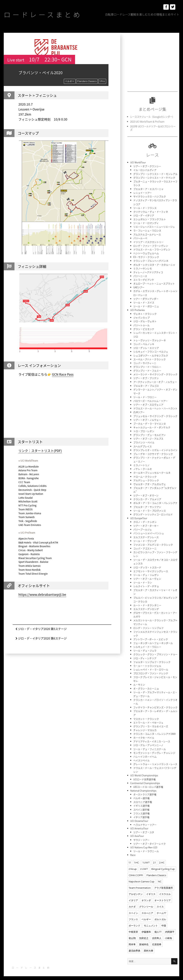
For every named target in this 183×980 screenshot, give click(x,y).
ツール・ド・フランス (145, 207)
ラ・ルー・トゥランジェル (147, 662)
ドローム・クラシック (145, 474)
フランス (133, 915)
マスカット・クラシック (146, 715)
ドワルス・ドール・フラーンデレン (152, 249)
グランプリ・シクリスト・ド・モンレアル (155, 173)
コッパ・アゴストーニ (145, 546)
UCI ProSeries (138, 309)
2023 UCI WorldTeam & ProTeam (147, 121)
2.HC (162, 858)
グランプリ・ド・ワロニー (147, 365)
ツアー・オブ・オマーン (146, 493)
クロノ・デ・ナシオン (145, 520)
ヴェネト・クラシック (145, 313)
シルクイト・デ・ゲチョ (146, 584)
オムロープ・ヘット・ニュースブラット (154, 283)
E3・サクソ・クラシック (146, 256)
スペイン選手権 (141, 805)
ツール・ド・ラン (143, 580)
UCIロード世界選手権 (144, 775)
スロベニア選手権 (143, 798)
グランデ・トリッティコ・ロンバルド (153, 512)
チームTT (161, 909)
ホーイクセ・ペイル (144, 734)
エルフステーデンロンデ (146, 606)
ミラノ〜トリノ (141, 463)
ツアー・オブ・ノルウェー (147, 418)
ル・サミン (139, 681)
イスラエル (165, 890)
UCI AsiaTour (137, 832)
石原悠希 (157, 940)
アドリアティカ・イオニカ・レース (152, 738)
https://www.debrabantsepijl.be (42, 595)
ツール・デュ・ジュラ (145, 647)
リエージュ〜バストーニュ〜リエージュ (154, 226)
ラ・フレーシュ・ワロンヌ (147, 230)
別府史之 (144, 934)
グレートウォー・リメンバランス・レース (155, 760)
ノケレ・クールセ (143, 467)
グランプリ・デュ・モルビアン (149, 433)
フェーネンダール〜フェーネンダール (153, 640)
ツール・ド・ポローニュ (146, 305)
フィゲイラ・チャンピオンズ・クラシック (155, 704)
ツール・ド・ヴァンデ (145, 538)
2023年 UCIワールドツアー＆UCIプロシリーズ (153, 128)
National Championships (143, 787)
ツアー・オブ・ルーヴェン (147, 576)
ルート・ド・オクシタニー (147, 602)
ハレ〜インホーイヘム (145, 753)
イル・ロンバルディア (145, 170)
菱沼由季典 (134, 946)
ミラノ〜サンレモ (143, 268)
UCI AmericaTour (139, 824)
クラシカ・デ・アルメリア (147, 497)
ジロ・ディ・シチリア (145, 655)
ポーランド (134, 921)
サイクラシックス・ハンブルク (150, 196)
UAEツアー (139, 286)
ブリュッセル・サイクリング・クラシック (155, 414)
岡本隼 (132, 940)
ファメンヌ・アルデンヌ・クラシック (153, 542)
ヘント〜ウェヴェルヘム (146, 252)
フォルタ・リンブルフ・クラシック (152, 659)
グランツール (146, 902)
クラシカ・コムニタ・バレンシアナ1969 (154, 730)
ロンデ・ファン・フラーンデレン (151, 245)
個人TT (158, 927)
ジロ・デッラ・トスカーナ (147, 565)
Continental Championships (145, 779)
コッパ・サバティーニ (145, 362)
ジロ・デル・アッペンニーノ (148, 741)
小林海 (168, 934)
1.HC (137, 858)
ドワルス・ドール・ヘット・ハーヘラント (155, 407)
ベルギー (70, 81)
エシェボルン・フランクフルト (150, 219)
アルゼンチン (136, 890)
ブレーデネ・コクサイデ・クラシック (153, 452)
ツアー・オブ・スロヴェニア (148, 403)
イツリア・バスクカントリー (148, 241)
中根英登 (133, 927)
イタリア (133, 896)
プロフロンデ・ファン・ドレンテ (151, 670)
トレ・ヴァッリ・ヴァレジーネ (150, 339)
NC (160, 877)
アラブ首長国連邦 (164, 883)
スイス (160, 902)
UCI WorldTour (138, 162)
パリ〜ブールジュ (143, 527)
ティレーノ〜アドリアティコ (148, 271)
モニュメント (151, 921)
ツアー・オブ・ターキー (146, 523)
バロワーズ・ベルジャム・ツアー (150, 399)
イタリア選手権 (141, 813)
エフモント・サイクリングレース (151, 568)
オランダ (146, 896)
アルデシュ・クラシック (146, 478)
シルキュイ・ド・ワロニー (147, 644)
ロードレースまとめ (44, 15)
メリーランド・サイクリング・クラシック (155, 373)
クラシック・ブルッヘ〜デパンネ (151, 260)
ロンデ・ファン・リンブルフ (148, 625)
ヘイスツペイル (141, 757)
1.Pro (102, 81)
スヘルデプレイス (143, 444)
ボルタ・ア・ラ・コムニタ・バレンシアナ (155, 501)
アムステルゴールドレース (147, 234)
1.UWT (146, 858)
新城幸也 (144, 940)
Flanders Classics (87, 81)
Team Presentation (140, 883)
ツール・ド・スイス (144, 301)
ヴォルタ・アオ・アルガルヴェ (150, 482)
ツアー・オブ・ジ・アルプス (148, 437)
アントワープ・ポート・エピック (151, 636)
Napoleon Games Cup (142, 877)
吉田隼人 (157, 934)
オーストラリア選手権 (145, 790)
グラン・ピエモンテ (144, 328)
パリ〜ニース (140, 275)
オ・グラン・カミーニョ (146, 685)
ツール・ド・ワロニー (145, 395)
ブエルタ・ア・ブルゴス (146, 384)
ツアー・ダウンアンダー (146, 298)
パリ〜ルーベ (140, 237)
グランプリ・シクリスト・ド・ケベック (154, 177)
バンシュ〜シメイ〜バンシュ (149, 531)
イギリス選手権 (141, 802)
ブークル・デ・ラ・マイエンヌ (150, 422)
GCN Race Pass (63, 374)
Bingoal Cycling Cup (163, 865)
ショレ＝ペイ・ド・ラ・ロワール (151, 666)
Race (133, 851)
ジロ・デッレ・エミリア (146, 347)
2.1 (154, 858)
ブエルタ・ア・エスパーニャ (148, 189)
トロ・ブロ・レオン (144, 429)
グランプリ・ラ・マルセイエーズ (151, 723)
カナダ (132, 902)
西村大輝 (149, 946)
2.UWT (144, 865)
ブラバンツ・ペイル (144, 441)
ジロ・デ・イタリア (144, 215)
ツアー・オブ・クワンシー (147, 166)
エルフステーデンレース (146, 535)
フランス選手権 (141, 809)
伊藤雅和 (146, 927)
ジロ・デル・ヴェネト (145, 320)
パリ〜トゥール (141, 324)
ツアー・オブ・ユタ (144, 828)
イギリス (151, 890)
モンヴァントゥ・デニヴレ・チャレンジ (154, 749)
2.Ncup (133, 865)
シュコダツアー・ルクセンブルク (151, 354)
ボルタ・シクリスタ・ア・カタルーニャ (154, 264)
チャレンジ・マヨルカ (145, 726)
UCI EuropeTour (139, 516)
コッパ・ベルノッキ (144, 343)
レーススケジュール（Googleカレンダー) (152, 117)
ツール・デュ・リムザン (146, 572)
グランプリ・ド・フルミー (147, 369)
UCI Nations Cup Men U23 (144, 843)
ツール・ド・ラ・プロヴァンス (150, 508)
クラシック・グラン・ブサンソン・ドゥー (155, 651)
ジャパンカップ (141, 316)
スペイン (133, 909)
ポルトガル (160, 915)
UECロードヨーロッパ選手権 (148, 783)
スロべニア (147, 909)
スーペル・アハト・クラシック (149, 358)
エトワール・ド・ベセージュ (148, 719)
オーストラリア (163, 896)
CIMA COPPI (136, 871)
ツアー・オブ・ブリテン (146, 377)
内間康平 (170, 927)
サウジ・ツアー (141, 836)
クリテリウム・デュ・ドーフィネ (151, 211)
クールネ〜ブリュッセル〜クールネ (152, 471)
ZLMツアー (139, 410)
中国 (164, 921)
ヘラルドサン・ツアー (145, 820)
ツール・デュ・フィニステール (150, 745)
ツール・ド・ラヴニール (146, 847)
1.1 (130, 858)
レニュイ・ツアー (143, 192)
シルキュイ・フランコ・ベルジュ (151, 350)
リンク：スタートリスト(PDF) (40, 451)
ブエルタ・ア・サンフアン (147, 505)
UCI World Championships (144, 772)
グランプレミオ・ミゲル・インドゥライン (155, 448)
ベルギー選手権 (141, 794)
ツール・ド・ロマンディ (146, 222)
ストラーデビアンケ (144, 279)
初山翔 (132, 934)
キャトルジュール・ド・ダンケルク (152, 426)
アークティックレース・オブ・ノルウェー (155, 380)
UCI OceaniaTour (139, 817)
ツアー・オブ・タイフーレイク (149, 839)
